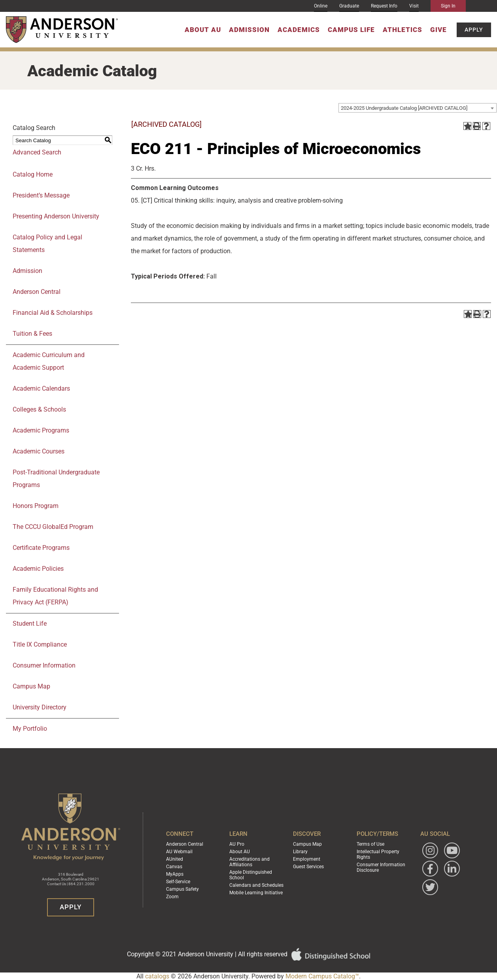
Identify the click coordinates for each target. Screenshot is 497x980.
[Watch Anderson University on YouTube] (452, 850)
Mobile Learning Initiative (256, 893)
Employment (307, 859)
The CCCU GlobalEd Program (53, 527)
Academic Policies (38, 569)
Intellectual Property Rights (378, 854)
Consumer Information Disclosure (381, 867)
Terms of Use (370, 844)
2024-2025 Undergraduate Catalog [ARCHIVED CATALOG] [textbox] (404, 108)
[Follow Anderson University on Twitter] (430, 887)
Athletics (403, 30)
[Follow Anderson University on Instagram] (430, 850)
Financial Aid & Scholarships (53, 313)
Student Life (30, 624)
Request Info (384, 6)
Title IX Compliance (40, 644)
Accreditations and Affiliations (249, 862)
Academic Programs (41, 430)
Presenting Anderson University (56, 216)
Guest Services (308, 867)
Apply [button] (474, 30)
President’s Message (41, 195)
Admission (249, 30)
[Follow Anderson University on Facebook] (430, 869)
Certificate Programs (41, 548)
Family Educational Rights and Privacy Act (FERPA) (55, 596)
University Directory (40, 707)
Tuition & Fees (32, 334)
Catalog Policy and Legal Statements (47, 244)
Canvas (174, 867)
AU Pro (237, 844)
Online (321, 6)
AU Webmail (179, 852)
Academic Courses (39, 451)
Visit (414, 6)
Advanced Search (37, 152)
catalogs (157, 976)
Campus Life (351, 30)
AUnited (175, 859)
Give (438, 30)
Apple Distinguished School (251, 875)
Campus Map (31, 686)
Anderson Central (37, 292)
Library (300, 852)
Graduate (349, 6)
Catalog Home (33, 174)
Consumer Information (44, 665)
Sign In (448, 6)
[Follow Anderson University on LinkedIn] (452, 869)
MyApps (175, 874)
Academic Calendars (41, 388)
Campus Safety (182, 889)
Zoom (172, 897)
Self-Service (178, 882)
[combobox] (418, 108)
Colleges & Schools (39, 409)
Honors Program (36, 506)
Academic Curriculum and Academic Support (49, 361)
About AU (203, 30)
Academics (299, 30)
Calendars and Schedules (256, 885)
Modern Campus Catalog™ (322, 976)
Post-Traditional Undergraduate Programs (56, 479)
